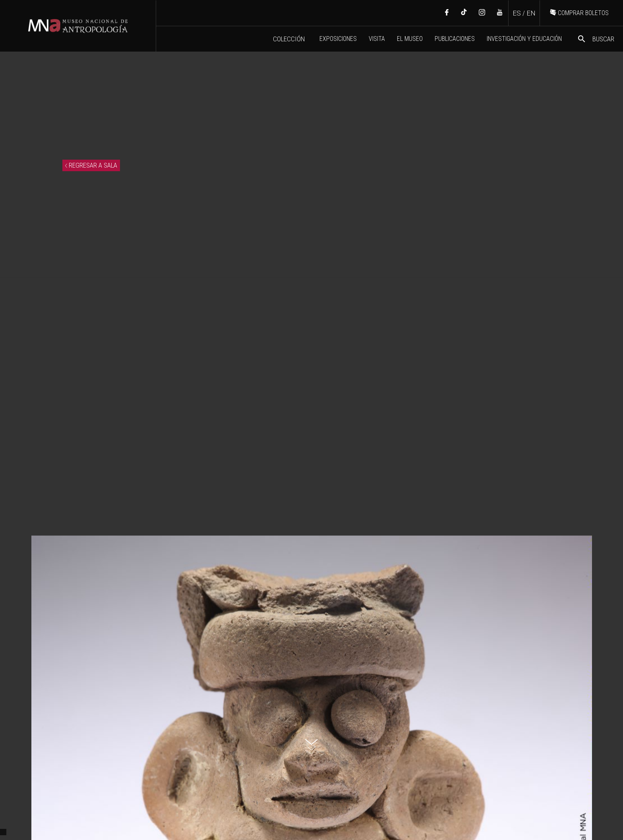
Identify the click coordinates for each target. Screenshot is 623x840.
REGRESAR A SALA (91, 165)
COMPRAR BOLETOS (579, 13)
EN (531, 13)
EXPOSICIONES (338, 39)
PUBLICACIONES (455, 39)
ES (517, 13)
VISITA (377, 39)
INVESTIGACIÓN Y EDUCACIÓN (524, 39)
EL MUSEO (410, 39)
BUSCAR (596, 39)
